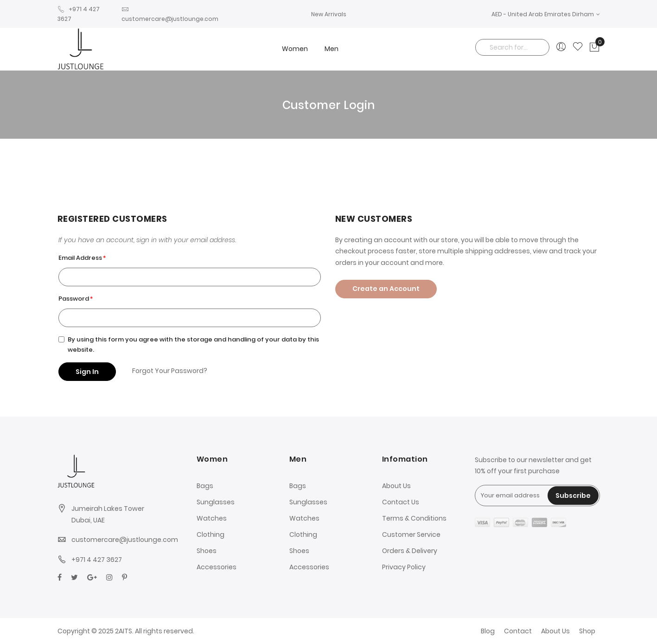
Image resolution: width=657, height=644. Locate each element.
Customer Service (411, 535)
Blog (488, 631)
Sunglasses (216, 502)
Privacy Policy (404, 567)
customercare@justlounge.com (125, 540)
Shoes (207, 551)
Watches (212, 518)
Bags (205, 486)
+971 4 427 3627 (97, 560)
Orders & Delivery (410, 551)
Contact (518, 631)
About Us (396, 486)
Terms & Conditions (414, 518)
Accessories (217, 567)
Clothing (210, 535)
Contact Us (401, 502)
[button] (546, 14)
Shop (587, 631)
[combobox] (512, 47)
